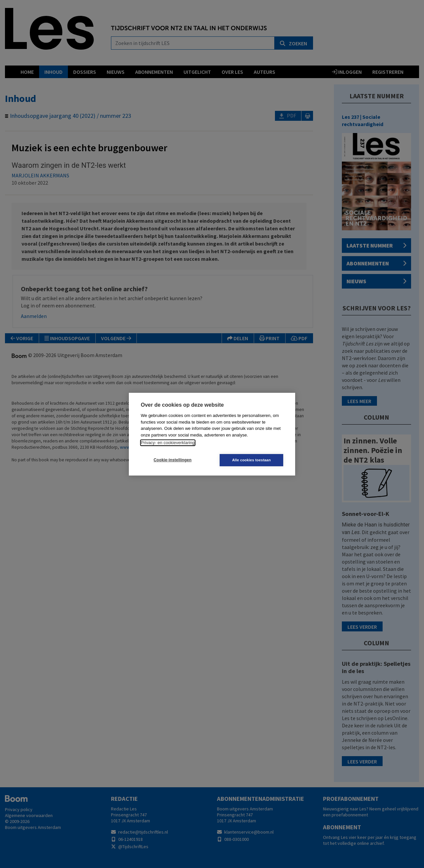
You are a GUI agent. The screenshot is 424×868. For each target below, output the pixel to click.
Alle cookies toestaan (252, 460)
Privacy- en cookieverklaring (168, 443)
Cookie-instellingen (173, 460)
